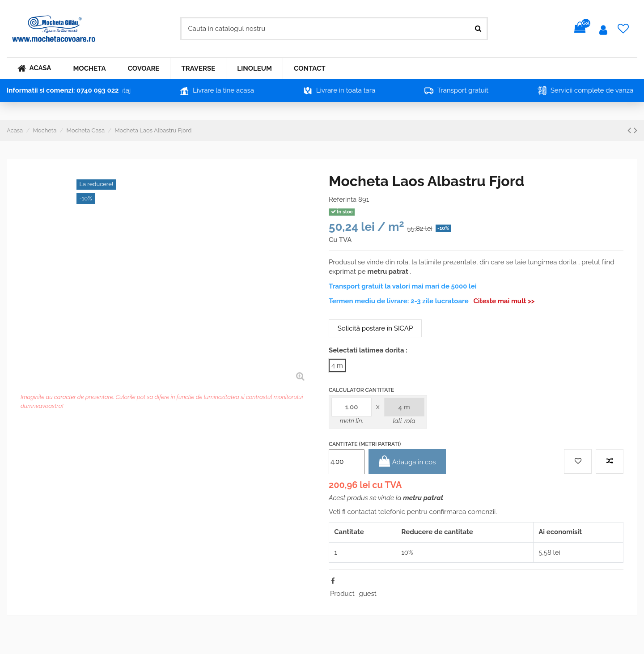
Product (342, 594)
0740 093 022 (98, 90)
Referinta (343, 200)
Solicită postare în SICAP (375, 328)
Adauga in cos (407, 461)
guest (368, 594)
